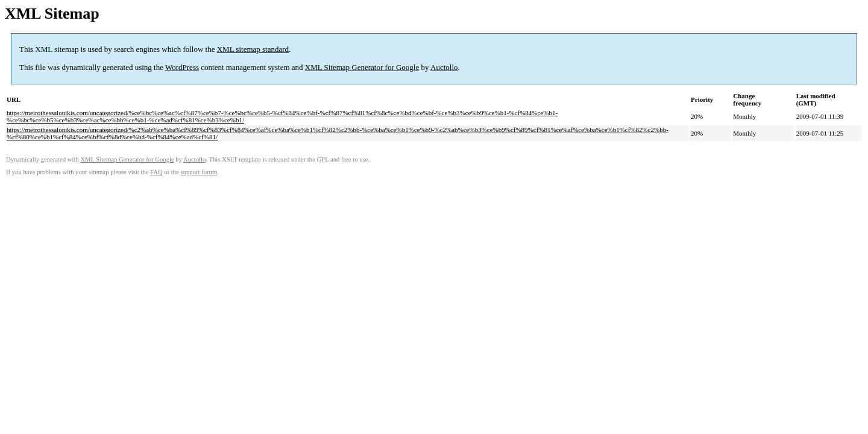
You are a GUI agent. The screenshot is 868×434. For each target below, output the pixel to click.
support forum (199, 172)
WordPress (182, 67)
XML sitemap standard (253, 49)
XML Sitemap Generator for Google (362, 67)
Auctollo (444, 67)
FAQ (156, 172)
